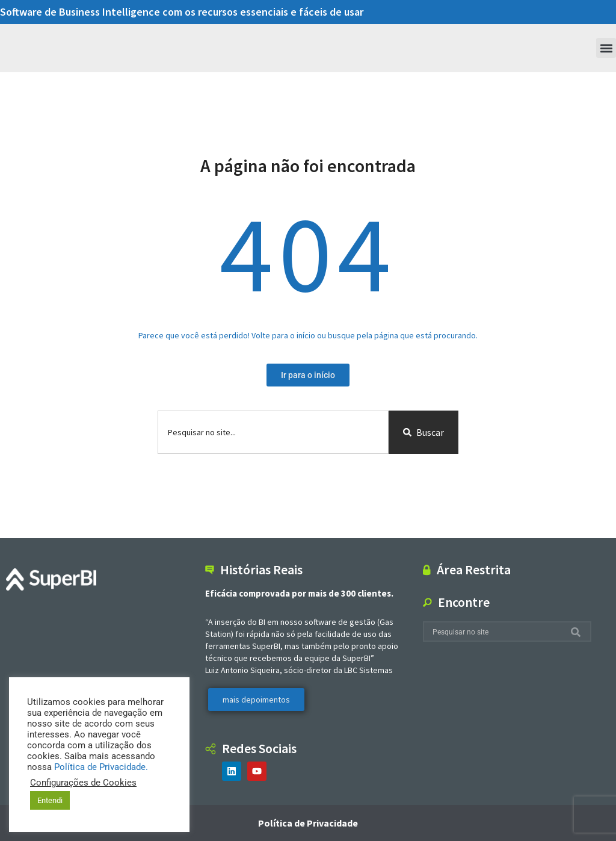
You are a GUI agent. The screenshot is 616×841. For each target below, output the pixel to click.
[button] (606, 48)
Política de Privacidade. (101, 767)
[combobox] (273, 432)
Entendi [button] (50, 800)
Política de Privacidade (308, 823)
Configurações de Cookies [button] (83, 783)
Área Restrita (474, 569)
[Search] (578, 632)
